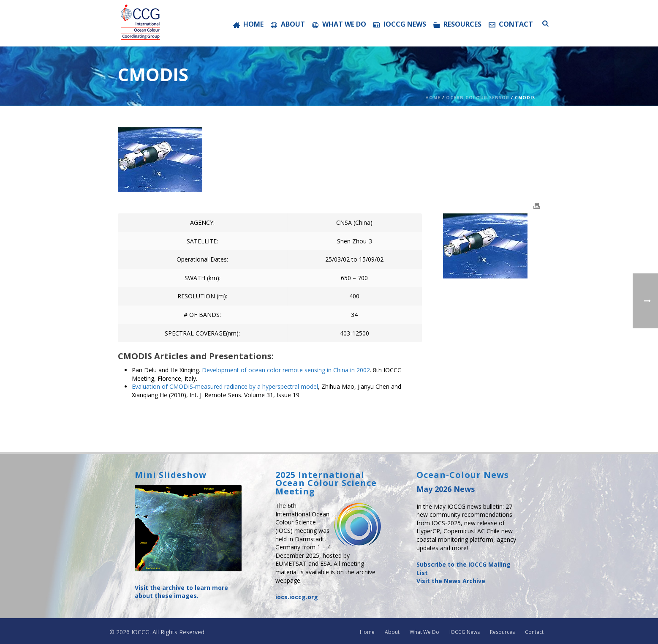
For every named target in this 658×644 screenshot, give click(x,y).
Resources (457, 24)
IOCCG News (400, 24)
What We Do (339, 24)
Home (248, 24)
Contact (511, 24)
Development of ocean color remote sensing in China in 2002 (286, 370)
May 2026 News (446, 489)
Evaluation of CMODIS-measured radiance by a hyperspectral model (225, 386)
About (288, 24)
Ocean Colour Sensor (478, 98)
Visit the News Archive (451, 581)
